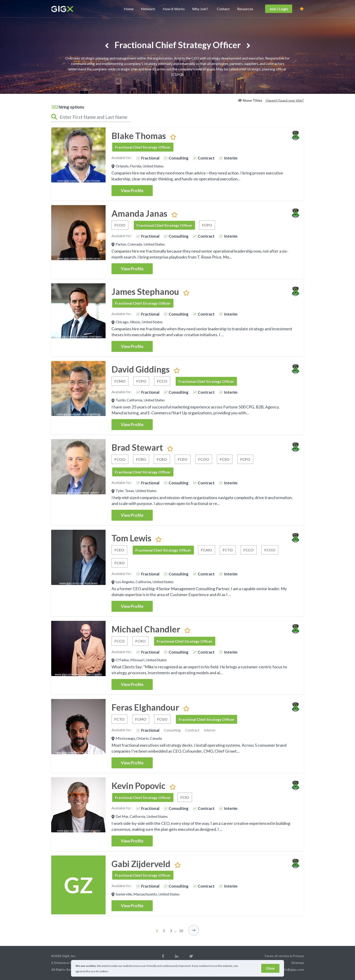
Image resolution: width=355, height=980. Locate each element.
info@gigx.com (293, 969)
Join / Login (279, 9)
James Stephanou (145, 291)
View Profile (132, 191)
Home (129, 9)
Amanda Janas (139, 213)
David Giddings (141, 369)
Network (148, 9)
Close (270, 968)
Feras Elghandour (145, 707)
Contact (223, 9)
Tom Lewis (131, 538)
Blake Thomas (139, 136)
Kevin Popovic (138, 786)
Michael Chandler (146, 629)
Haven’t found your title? (285, 100)
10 (181, 931)
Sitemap (298, 963)
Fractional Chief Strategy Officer (143, 147)
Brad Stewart (137, 447)
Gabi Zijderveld (141, 864)
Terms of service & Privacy (284, 956)
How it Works (174, 9)
